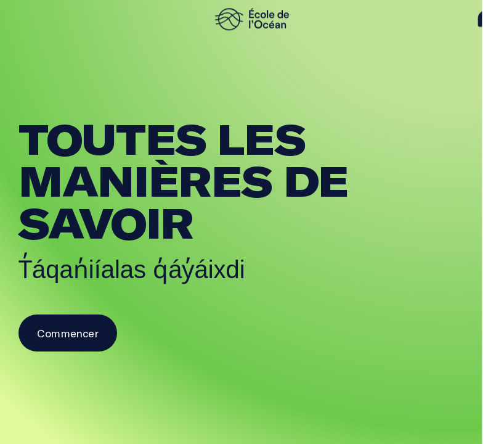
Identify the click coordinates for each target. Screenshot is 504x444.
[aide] (486, 19)
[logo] (252, 19)
